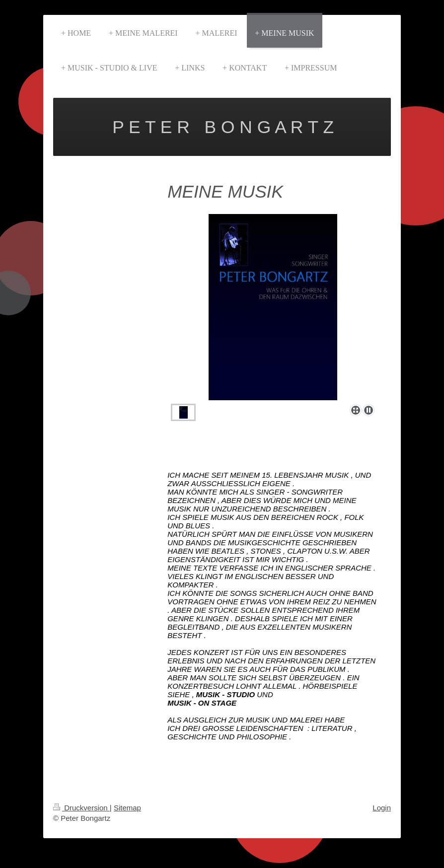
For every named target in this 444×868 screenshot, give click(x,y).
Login (382, 808)
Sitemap (127, 808)
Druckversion (81, 808)
